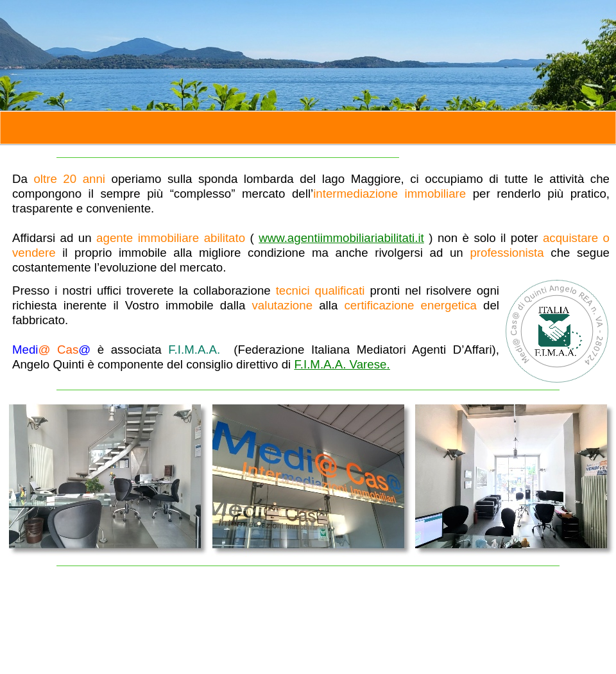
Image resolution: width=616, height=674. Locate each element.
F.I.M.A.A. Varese (342, 364)
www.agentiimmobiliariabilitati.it (341, 238)
